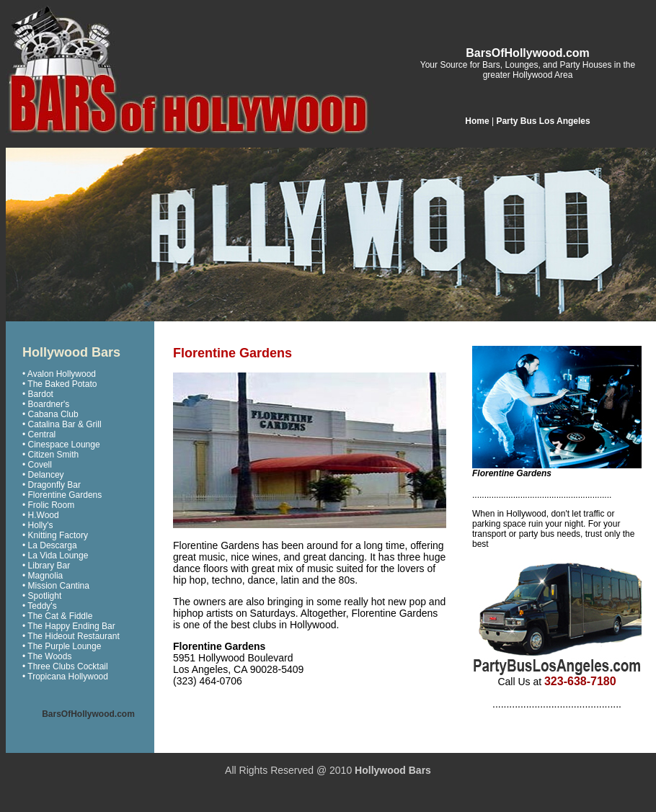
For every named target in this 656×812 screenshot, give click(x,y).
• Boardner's (46, 404)
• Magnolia (43, 576)
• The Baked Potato (59, 384)
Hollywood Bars (393, 770)
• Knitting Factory (55, 535)
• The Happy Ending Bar (69, 626)
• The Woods (47, 656)
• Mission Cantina (56, 586)
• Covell (37, 465)
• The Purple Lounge (62, 646)
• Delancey (43, 475)
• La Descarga (50, 545)
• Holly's (38, 525)
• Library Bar (46, 566)
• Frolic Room (48, 505)
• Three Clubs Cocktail (65, 666)
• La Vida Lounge (55, 556)
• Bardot (38, 394)
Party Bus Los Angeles (543, 121)
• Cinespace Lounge (61, 445)
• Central (39, 434)
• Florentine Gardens (62, 495)
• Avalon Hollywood (59, 374)
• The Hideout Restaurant (71, 636)
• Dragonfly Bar (52, 485)
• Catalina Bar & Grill (62, 424)
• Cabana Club (50, 414)
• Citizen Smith (50, 455)
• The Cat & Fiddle (57, 616)
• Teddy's (40, 606)
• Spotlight (42, 596)
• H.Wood (41, 515)
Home (477, 121)
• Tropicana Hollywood (65, 677)
